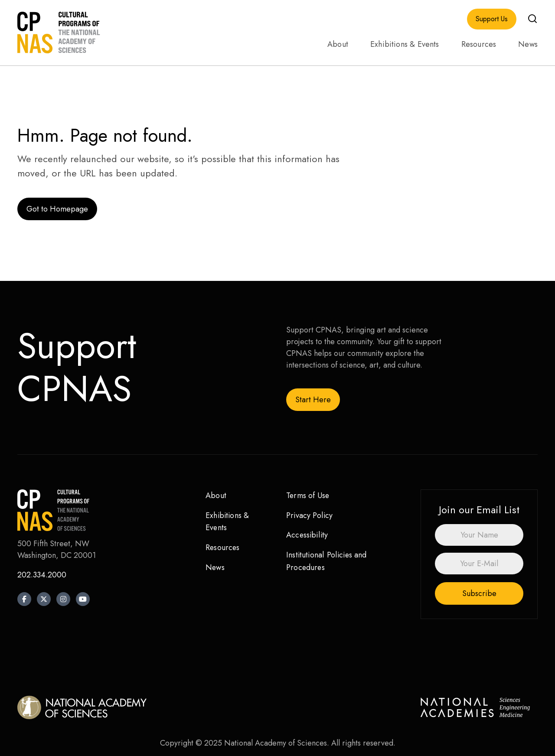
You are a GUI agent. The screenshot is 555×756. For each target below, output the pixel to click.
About (338, 44)
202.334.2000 (42, 575)
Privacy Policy (310, 515)
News (528, 44)
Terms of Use (308, 495)
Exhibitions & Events (405, 44)
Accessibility (308, 535)
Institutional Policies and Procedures (327, 561)
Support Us (492, 19)
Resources (479, 44)
